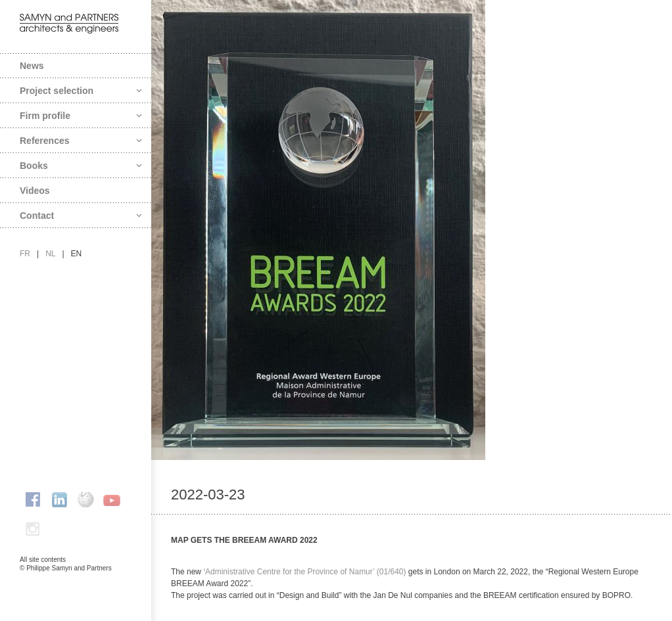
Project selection (81, 91)
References (81, 141)
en (77, 254)
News (32, 66)
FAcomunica (76, 582)
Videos (35, 191)
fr (25, 254)
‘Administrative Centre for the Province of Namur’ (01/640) (304, 572)
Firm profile (81, 116)
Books (81, 166)
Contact (81, 216)
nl (50, 254)
